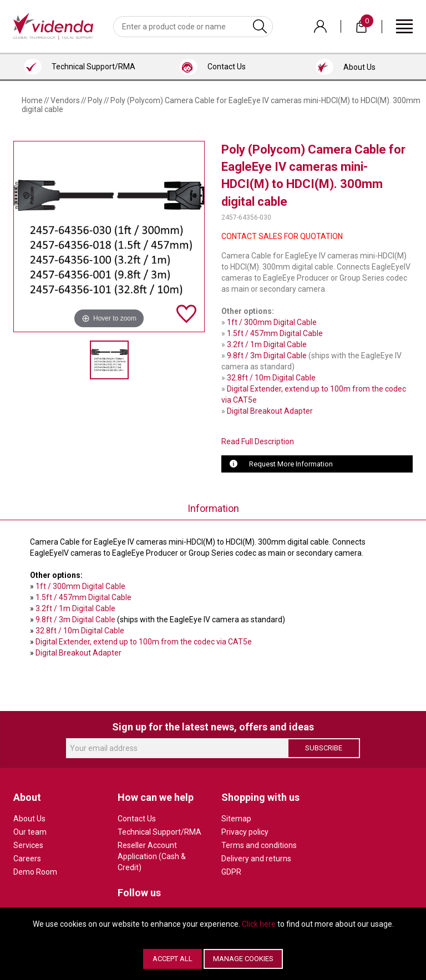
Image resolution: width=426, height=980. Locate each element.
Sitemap (236, 819)
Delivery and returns (256, 859)
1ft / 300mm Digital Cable (272, 322)
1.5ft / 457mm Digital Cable (275, 333)
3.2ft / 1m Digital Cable (267, 344)
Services (28, 845)
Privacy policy (245, 832)
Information (213, 508)
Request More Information (291, 464)
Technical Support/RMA (159, 832)
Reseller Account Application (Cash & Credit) (152, 856)
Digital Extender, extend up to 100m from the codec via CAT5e (144, 642)
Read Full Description (258, 441)
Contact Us (137, 819)
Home (32, 100)
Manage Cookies (243, 959)
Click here (259, 924)
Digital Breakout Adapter (270, 411)
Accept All (173, 959)
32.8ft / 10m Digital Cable (271, 378)
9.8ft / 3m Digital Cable (267, 356)
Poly (95, 100)
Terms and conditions (259, 845)
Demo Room (35, 872)
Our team (30, 832)
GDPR (231, 872)
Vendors (65, 100)
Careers (27, 859)
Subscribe (324, 748)
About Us (29, 819)
